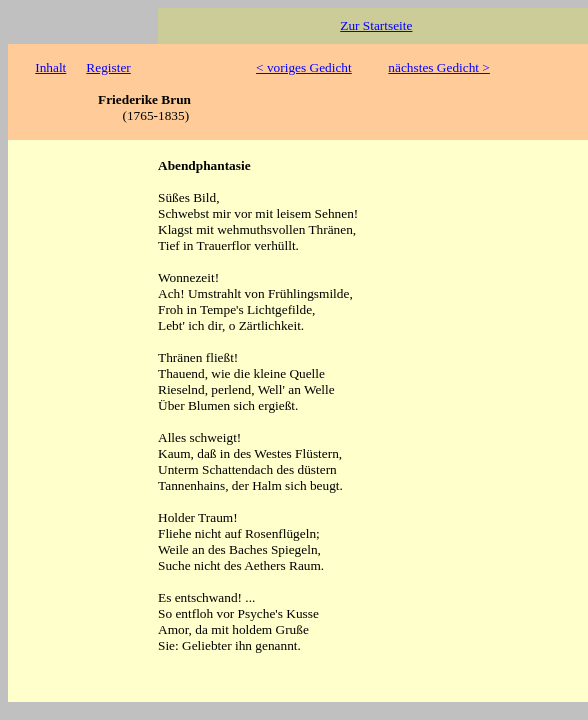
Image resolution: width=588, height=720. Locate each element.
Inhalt (50, 67)
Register (108, 67)
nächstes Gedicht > (439, 67)
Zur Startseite (376, 25)
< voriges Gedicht (304, 67)
